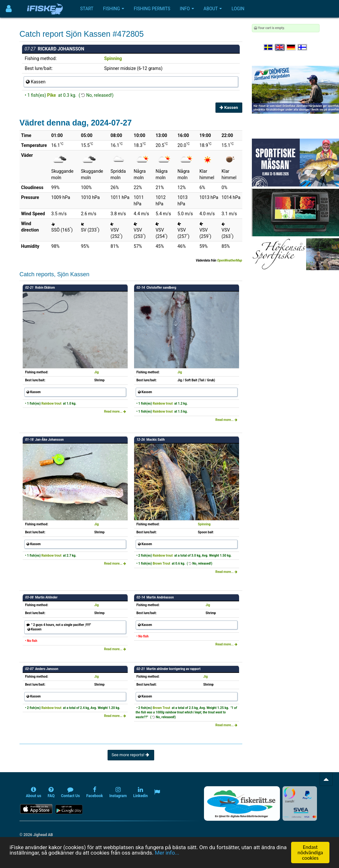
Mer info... (167, 853)
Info (187, 9)
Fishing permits (152, 9)
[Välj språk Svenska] (269, 47)
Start (87, 9)
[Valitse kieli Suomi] (303, 47)
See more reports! (131, 755)
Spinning (113, 58)
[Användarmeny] (9, 9)
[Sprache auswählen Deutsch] (291, 47)
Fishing (114, 9)
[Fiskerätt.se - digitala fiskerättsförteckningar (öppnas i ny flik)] (242, 803)
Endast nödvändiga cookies (310, 853)
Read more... (115, 411)
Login (238, 9)
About (213, 9)
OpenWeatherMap (230, 260)
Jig (96, 372)
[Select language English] (280, 47)
